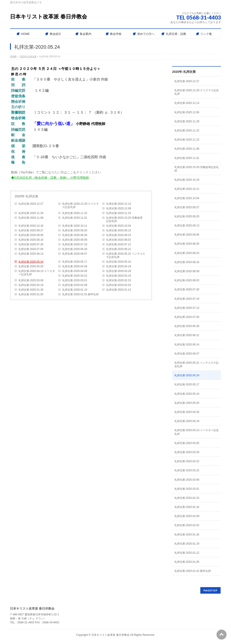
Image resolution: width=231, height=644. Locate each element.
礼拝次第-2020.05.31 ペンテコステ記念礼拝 (126, 255)
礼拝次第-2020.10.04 (119, 226)
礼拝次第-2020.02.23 (119, 280)
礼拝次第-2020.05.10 (119, 262)
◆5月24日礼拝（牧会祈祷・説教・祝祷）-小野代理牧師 (50, 178)
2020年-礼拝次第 (26, 196)
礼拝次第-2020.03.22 (75, 276)
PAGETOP (210, 590)
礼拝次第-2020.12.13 (119, 204)
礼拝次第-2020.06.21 (119, 249)
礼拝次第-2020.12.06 (119, 208)
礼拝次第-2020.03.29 (119, 271)
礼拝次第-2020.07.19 (75, 244)
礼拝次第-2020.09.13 (119, 230)
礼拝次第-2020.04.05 (75, 271)
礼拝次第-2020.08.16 (31, 240)
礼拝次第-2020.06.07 (75, 254)
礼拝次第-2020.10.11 (75, 226)
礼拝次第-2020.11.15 (119, 213)
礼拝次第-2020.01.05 (31, 294)
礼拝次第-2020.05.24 (31, 262)
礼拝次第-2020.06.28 (75, 249)
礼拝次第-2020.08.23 (119, 235)
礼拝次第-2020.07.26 (31, 244)
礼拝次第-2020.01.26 (31, 290)
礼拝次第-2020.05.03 (31, 266)
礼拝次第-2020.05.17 (75, 262)
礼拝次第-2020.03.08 (31, 280)
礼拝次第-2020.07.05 (31, 249)
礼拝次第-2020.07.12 (119, 244)
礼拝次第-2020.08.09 (75, 240)
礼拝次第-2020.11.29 (31, 213)
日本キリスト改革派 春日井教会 (49, 17)
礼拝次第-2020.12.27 (31, 204)
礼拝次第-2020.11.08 (31, 218)
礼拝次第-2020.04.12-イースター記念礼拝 (37, 273)
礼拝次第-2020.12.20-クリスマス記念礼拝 (80, 205)
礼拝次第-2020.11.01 (75, 218)
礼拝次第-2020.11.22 (75, 213)
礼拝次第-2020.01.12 (119, 290)
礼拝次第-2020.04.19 (119, 266)
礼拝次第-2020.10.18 (31, 226)
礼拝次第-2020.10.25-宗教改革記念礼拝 (124, 219)
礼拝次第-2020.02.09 (75, 285)
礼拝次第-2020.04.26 (75, 266)
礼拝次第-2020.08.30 (75, 235)
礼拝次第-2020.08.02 (119, 240)
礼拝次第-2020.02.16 (31, 285)
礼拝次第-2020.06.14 (31, 254)
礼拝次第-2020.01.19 (75, 290)
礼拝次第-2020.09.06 (31, 235)
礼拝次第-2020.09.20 (75, 230)
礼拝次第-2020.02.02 (119, 285)
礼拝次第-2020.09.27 (31, 230)
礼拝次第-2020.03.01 (75, 280)
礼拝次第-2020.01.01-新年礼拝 (80, 294)
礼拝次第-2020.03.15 (119, 276)
